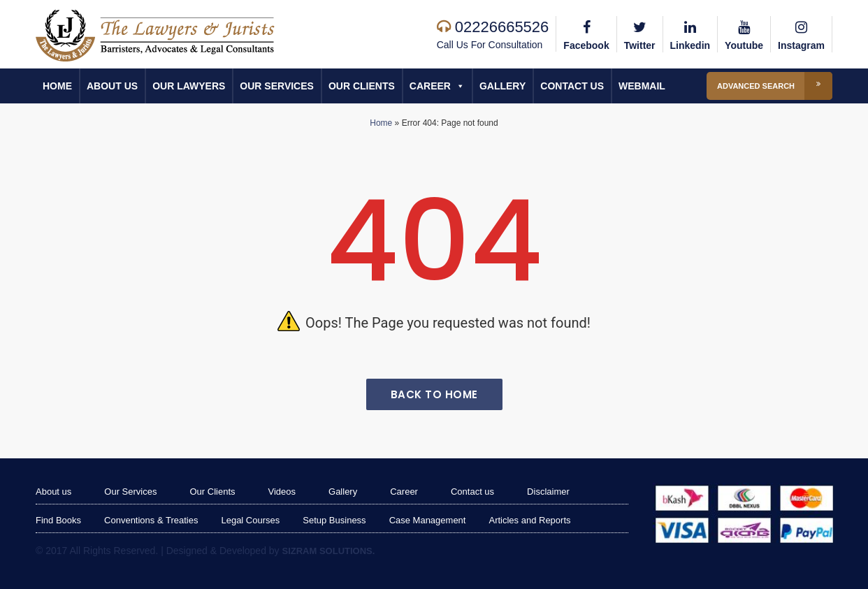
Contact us (572, 86)
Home (57, 86)
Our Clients (362, 86)
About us (112, 86)
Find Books (58, 520)
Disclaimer (548, 492)
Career (437, 86)
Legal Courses (250, 520)
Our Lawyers (189, 86)
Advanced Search (775, 86)
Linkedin (690, 34)
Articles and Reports (529, 520)
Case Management (428, 520)
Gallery (502, 86)
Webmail (642, 86)
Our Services (277, 86)
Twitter (640, 34)
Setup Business (334, 520)
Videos (282, 492)
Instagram (801, 34)
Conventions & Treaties (151, 520)
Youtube (744, 34)
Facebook (586, 34)
